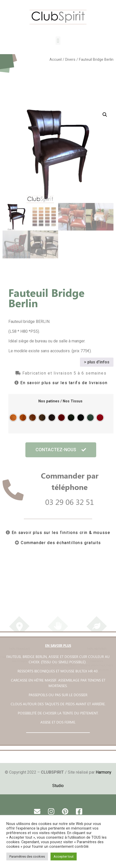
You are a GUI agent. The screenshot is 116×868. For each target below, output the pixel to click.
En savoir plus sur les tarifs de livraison (64, 382)
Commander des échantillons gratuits (61, 542)
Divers (70, 59)
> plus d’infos (97, 361)
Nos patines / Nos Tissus (60, 401)
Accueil (56, 59)
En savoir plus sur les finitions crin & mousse (61, 532)
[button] (58, 41)
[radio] (13, 417)
